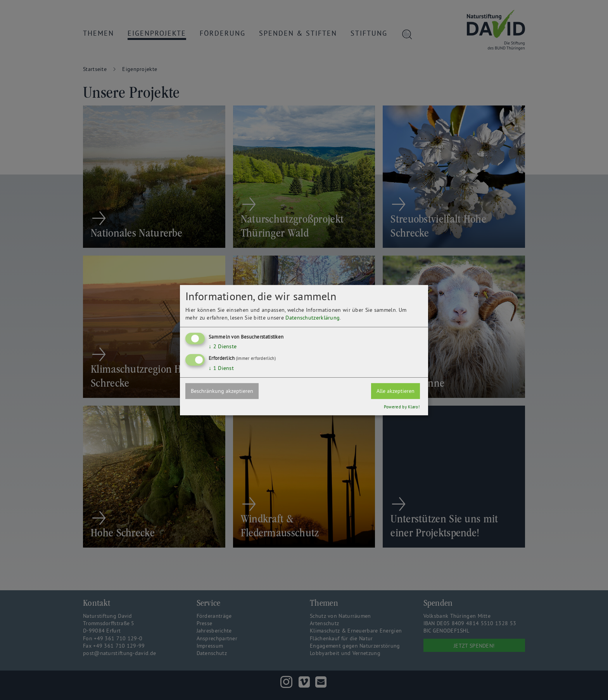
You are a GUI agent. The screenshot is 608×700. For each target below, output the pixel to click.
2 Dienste (223, 346)
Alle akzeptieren (396, 391)
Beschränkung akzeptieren (222, 391)
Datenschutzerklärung (313, 318)
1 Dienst (221, 368)
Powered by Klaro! (402, 407)
